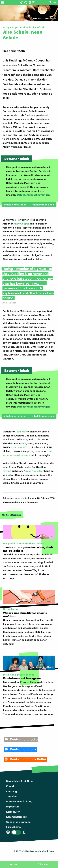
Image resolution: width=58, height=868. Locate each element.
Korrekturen (13, 812)
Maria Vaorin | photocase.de (44, 18)
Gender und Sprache (18, 822)
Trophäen (12, 796)
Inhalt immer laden (43, 204)
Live (15, 864)
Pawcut (7, 471)
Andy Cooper (21, 224)
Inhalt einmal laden (15, 204)
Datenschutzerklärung (19, 801)
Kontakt (11, 786)
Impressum (13, 806)
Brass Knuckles (34, 471)
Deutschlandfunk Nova (20, 781)
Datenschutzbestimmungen (33, 195)
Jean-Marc (22, 431)
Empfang (12, 791)
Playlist (44, 864)
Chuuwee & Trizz (21, 447)
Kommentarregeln (17, 817)
